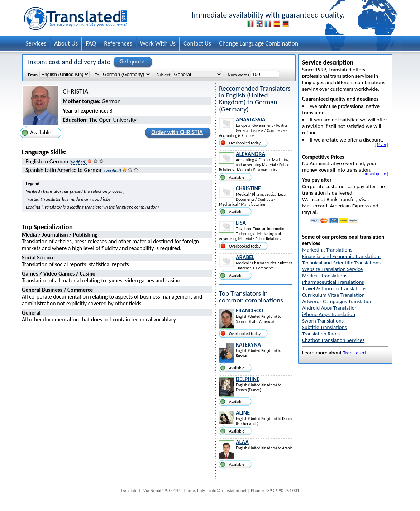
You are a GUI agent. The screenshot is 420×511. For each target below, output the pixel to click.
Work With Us (158, 43)
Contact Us (197, 43)
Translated (354, 353)
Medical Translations (325, 276)
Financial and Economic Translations (342, 256)
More (381, 144)
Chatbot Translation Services (333, 340)
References (118, 43)
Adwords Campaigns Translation (337, 301)
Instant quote (375, 174)
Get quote (131, 62)
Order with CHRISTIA (176, 133)
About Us (66, 43)
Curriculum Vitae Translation (333, 295)
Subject (163, 75)
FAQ (91, 43)
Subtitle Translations (324, 327)
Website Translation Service (332, 269)
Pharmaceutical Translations (333, 282)
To (97, 75)
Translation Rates (321, 334)
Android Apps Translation (330, 308)
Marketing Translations (327, 250)
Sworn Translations (323, 321)
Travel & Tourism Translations (334, 288)
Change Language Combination (259, 43)
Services (36, 43)
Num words (238, 75)
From (33, 75)
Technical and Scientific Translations (341, 263)
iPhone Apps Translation (329, 314)
